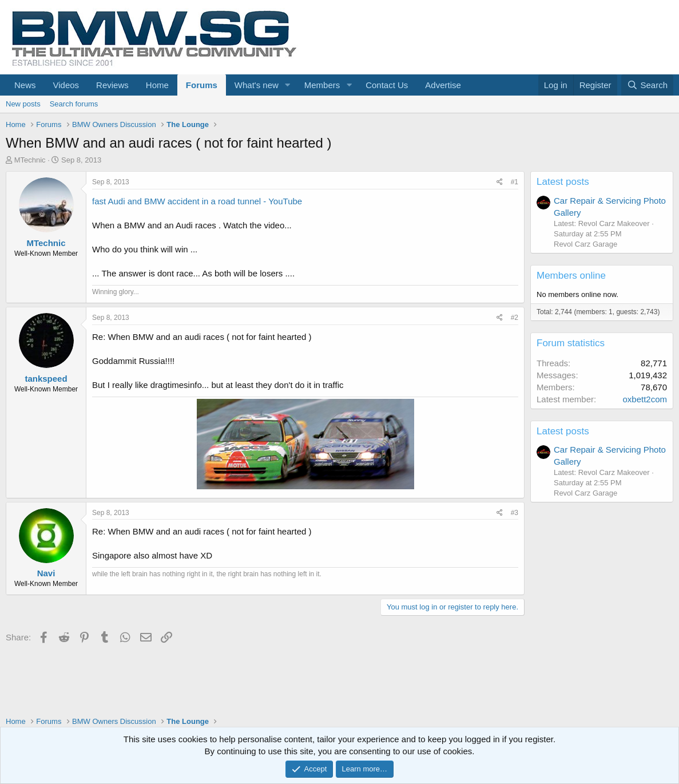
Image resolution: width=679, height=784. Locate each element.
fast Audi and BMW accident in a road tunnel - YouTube (197, 201)
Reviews (112, 85)
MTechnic (30, 160)
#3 (515, 513)
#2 (515, 318)
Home (157, 85)
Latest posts (563, 182)
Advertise (443, 85)
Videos (66, 85)
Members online (571, 276)
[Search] (647, 85)
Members (322, 85)
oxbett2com (645, 399)
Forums (202, 85)
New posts (23, 104)
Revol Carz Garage (585, 244)
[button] (288, 85)
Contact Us (387, 85)
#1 (515, 182)
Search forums (74, 104)
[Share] (500, 182)
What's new (257, 85)
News (25, 85)
